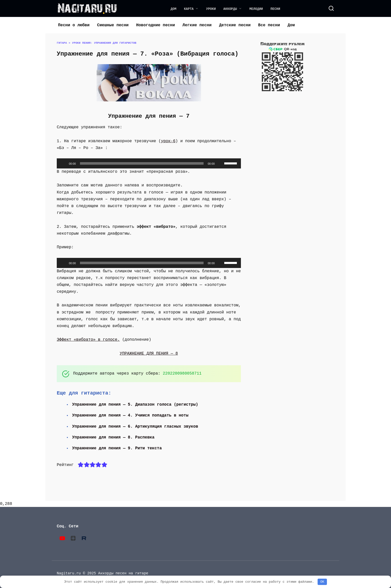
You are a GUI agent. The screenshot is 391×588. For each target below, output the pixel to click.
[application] (149, 163)
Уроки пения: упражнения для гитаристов (104, 43)
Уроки (211, 9)
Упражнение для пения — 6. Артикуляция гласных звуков (136, 427)
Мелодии (256, 9)
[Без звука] (220, 163)
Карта (189, 9)
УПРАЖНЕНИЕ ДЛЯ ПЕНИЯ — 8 (149, 354)
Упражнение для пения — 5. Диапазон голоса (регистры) (136, 405)
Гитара (62, 43)
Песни (275, 9)
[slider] (142, 163)
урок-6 (168, 141)
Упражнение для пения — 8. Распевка (114, 437)
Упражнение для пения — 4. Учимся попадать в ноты (131, 415)
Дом (173, 9)
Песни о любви (74, 25)
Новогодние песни (156, 25)
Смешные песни (113, 25)
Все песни (269, 25)
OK (322, 582)
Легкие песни (197, 25)
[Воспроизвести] (63, 163)
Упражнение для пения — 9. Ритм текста (117, 448)
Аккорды (230, 9)
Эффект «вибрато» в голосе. (88, 340)
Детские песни (235, 25)
